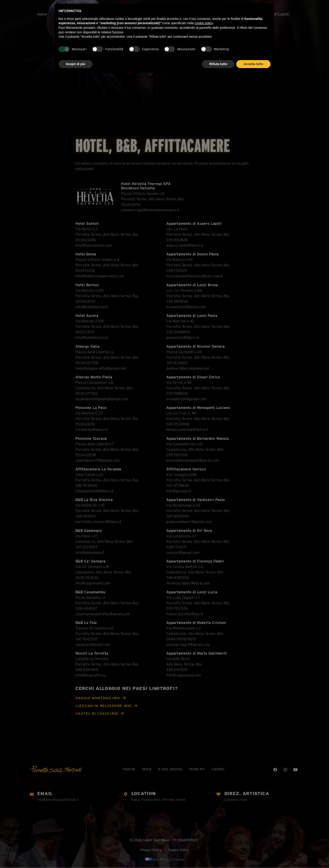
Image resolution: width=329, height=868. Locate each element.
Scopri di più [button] (76, 64)
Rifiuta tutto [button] (218, 64)
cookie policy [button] (204, 23)
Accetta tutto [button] (253, 64)
